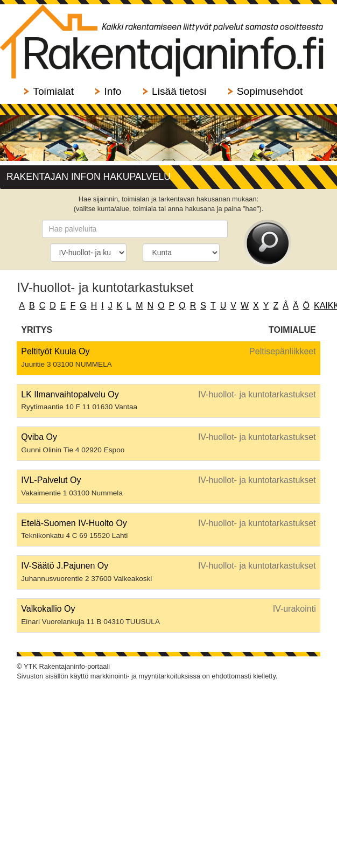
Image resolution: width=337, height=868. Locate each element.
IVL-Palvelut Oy (51, 480)
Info (113, 91)
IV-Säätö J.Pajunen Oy (65, 566)
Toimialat (53, 91)
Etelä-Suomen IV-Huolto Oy (74, 523)
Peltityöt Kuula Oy (55, 351)
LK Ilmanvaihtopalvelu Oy (70, 394)
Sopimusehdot (270, 91)
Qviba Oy (39, 437)
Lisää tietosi (179, 91)
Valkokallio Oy (48, 609)
